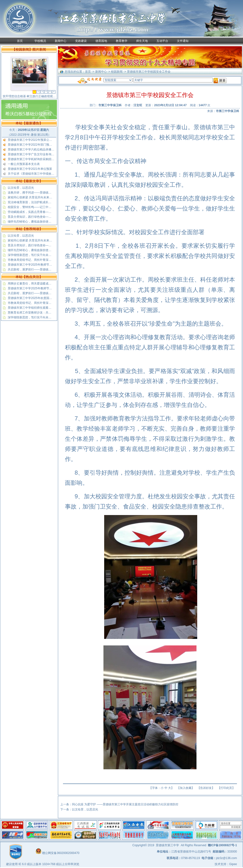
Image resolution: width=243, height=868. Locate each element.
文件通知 (183, 41)
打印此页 (226, 788)
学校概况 (40, 41)
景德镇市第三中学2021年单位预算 (30, 169)
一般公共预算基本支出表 (24, 164)
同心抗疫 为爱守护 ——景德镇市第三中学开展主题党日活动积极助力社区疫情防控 (125, 804)
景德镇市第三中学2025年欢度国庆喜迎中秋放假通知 (42, 298)
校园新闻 (117, 72)
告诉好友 (206, 788)
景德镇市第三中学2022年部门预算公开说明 (36, 145)
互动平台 (162, 41)
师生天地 (142, 41)
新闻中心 (61, 41)
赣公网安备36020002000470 (61, 853)
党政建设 (81, 41)
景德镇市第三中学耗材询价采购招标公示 (34, 159)
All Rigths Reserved (193, 845)
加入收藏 (186, 788)
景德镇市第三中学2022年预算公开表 (31, 140)
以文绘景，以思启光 (21, 188)
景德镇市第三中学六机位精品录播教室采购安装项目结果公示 (47, 150)
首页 (20, 41)
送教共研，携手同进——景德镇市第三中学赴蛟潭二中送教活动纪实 (51, 193)
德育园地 (101, 41)
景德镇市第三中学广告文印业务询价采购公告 (37, 154)
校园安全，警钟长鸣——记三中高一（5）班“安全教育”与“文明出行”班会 (54, 207)
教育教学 (122, 41)
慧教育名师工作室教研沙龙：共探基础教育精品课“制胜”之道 (47, 313)
